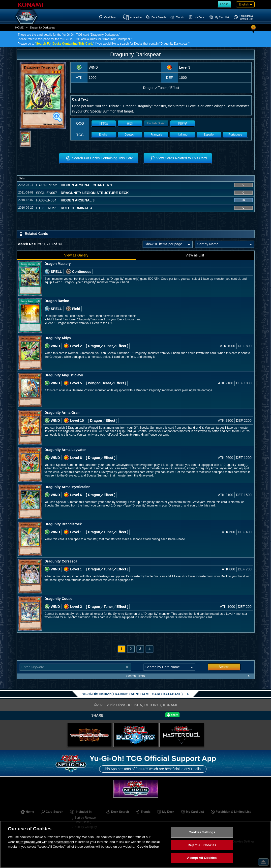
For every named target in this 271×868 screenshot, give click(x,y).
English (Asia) (156, 123)
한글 (130, 123)
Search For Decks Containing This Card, (65, 44)
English (104, 135)
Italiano (183, 135)
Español (209, 135)
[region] (135, 844)
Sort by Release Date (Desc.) (85, 820)
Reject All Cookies (202, 845)
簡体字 (182, 123)
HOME (20, 28)
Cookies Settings (202, 832)
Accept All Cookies (202, 858)
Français (156, 135)
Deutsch (130, 135)
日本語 (104, 123)
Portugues (235, 135)
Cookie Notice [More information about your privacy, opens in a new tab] (148, 847)
